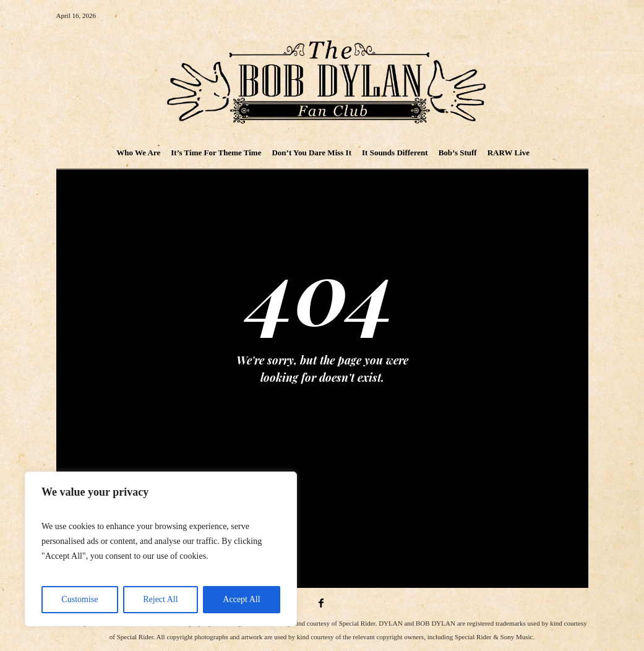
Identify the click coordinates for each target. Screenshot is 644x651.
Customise (79, 599)
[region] (161, 549)
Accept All (241, 599)
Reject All (160, 599)
